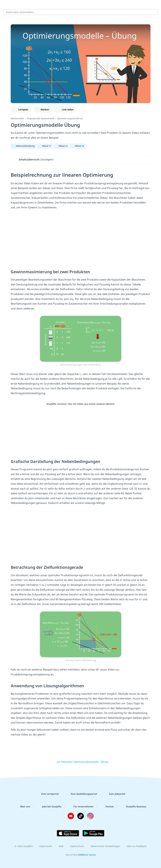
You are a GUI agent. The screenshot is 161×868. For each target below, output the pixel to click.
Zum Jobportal (114, 794)
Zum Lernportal (47, 794)
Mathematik (17, 118)
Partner (107, 806)
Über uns (22, 806)
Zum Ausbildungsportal (81, 794)
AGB (61, 846)
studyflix (83, 4)
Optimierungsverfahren (70, 118)
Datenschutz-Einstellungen (105, 846)
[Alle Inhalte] (5, 4)
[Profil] (156, 4)
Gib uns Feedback (137, 846)
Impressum (46, 846)
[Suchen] (154, 12)
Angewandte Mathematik (40, 118)
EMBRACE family (87, 855)
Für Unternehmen (81, 806)
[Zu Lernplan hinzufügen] (21, 110)
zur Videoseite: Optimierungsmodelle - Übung (80, 762)
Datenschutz (77, 846)
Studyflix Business (133, 806)
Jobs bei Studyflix (49, 806)
